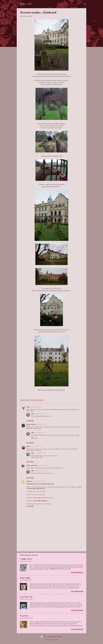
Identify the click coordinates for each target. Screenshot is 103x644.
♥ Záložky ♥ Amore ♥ (26, 559)
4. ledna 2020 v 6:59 (41, 425)
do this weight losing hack (40, 501)
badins (57, 640)
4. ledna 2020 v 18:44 (37, 447)
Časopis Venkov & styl (26, 597)
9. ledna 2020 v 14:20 (40, 414)
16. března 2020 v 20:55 (38, 482)
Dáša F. (29, 447)
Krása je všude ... (27, 4)
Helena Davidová (31, 425)
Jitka (33, 414)
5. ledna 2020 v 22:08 (43, 466)
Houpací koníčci (24, 616)
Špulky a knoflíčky (25, 578)
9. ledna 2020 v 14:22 (40, 453)
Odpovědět (30, 421)
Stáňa (28, 407)
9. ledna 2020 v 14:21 (40, 433)
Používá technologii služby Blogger (52, 637)
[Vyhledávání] (85, 4)
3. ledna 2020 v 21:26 (36, 407)
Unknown (29, 482)
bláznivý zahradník (32, 466)
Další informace (77, 573)
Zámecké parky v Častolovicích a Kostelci (32, 400)
